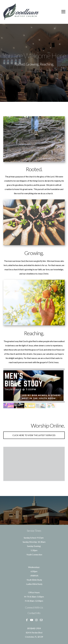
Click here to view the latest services (34, 435)
